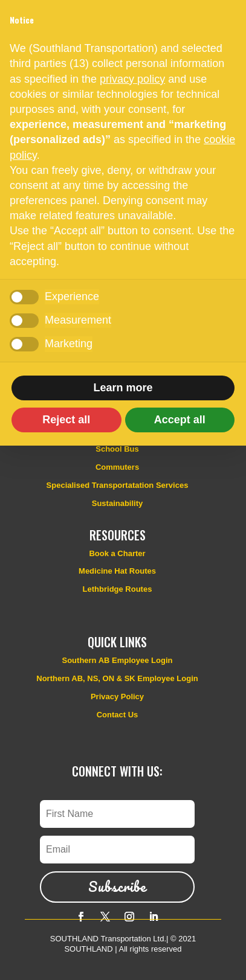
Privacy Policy (117, 697)
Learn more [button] (123, 388)
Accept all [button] (180, 420)
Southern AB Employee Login (118, 660)
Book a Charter (117, 553)
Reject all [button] (66, 420)
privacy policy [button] (132, 79)
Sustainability (118, 503)
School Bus (117, 449)
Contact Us (118, 715)
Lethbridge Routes (118, 589)
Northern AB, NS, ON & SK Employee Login (117, 678)
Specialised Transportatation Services (118, 485)
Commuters (117, 467)
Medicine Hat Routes (117, 571)
